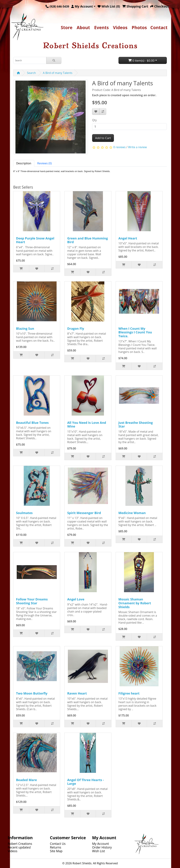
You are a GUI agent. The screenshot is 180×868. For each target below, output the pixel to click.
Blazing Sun (25, 328)
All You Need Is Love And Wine (87, 425)
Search (31, 73)
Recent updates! (19, 847)
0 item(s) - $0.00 (141, 60)
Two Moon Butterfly (32, 693)
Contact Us (58, 844)
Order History (102, 847)
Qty (94, 120)
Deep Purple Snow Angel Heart (35, 240)
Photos (139, 27)
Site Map (56, 851)
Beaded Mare (26, 780)
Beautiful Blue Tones (32, 423)
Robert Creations (20, 844)
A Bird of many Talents (58, 73)
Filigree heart (129, 693)
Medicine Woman (132, 513)
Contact (159, 27)
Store (67, 27)
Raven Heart (77, 693)
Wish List (99, 851)
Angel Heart (128, 238)
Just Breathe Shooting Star (136, 425)
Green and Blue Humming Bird (87, 240)
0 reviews (120, 147)
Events (102, 27)
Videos (120, 27)
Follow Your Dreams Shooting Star (32, 601)
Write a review (137, 147)
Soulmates (24, 513)
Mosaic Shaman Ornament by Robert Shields (135, 603)
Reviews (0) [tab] (45, 163)
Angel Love (76, 599)
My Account (101, 844)
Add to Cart (103, 138)
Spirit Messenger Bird (84, 513)
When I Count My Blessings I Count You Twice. (135, 332)
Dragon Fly (76, 328)
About (83, 27)
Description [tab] (24, 163)
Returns (56, 847)
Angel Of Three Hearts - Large (85, 782)
